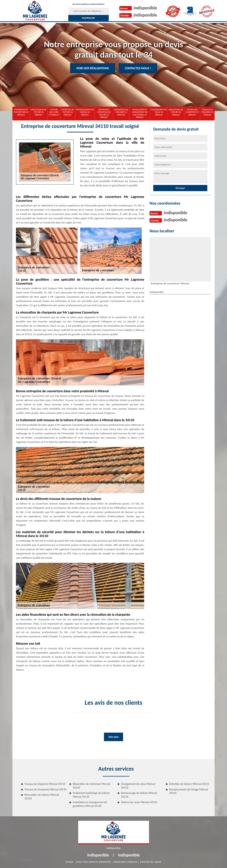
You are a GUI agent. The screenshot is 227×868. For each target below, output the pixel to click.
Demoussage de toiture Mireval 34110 (139, 795)
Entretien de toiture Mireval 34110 (189, 784)
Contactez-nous (151, 862)
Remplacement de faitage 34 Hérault (85, 112)
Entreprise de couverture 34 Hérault (21, 112)
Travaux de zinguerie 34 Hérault (207, 112)
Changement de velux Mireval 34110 (138, 786)
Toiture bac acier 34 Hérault (54, 112)
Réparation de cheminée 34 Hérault (121, 112)
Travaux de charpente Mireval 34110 (45, 789)
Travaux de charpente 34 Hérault (192, 112)
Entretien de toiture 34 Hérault (68, 112)
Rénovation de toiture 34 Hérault (176, 112)
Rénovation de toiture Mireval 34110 (42, 797)
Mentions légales (126, 862)
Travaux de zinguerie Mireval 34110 (45, 784)
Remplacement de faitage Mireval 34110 (189, 791)
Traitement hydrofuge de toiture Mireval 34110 (91, 795)
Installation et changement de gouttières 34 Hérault (140, 113)
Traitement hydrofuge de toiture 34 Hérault (104, 113)
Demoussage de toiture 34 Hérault (39, 112)
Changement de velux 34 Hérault (159, 112)
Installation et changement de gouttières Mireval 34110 (90, 804)
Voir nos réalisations (93, 68)
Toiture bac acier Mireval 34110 (139, 802)
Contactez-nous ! (138, 68)
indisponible (145, 8)
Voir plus (113, 737)
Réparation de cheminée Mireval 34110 (91, 786)
